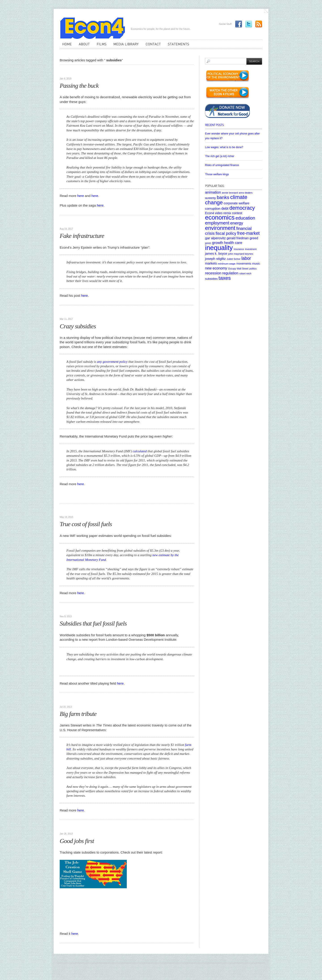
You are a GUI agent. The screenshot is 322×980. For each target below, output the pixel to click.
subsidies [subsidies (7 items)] (211, 279)
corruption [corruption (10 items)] (213, 208)
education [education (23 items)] (245, 218)
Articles (66, 72)
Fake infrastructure (82, 236)
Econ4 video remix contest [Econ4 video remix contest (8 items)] (224, 213)
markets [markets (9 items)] (211, 263)
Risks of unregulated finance (222, 165)
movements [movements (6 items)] (244, 264)
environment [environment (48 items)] (220, 228)
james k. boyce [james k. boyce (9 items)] (216, 254)
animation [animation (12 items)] (213, 192)
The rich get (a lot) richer (220, 156)
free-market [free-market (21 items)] (248, 233)
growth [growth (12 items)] (217, 243)
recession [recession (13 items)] (213, 273)
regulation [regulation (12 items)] (230, 273)
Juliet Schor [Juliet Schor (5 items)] (234, 259)
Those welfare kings (217, 174)
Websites (66, 827)
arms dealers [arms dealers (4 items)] (246, 193)
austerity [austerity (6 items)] (210, 198)
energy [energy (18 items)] (237, 223)
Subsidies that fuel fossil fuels (93, 623)
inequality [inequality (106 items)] (219, 248)
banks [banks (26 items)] (223, 197)
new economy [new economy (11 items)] (216, 268)
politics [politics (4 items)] (253, 269)
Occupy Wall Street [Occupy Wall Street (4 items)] (238, 269)
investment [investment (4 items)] (251, 249)
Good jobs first (77, 841)
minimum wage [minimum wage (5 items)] (227, 264)
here (80, 196)
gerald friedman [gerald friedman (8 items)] (238, 238)
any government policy (112, 362)
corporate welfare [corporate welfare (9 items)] (236, 203)
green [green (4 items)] (208, 243)
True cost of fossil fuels (86, 524)
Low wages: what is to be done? (224, 147)
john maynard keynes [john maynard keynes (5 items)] (241, 254)
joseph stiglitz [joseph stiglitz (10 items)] (215, 259)
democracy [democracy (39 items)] (242, 208)
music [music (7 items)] (256, 264)
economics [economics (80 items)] (220, 217)
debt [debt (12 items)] (225, 208)
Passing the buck (79, 86)
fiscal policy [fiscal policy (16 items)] (226, 233)
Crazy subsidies (78, 326)
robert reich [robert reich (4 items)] (245, 273)
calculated (139, 451)
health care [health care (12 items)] (233, 243)
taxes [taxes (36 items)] (225, 278)
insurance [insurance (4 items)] (239, 249)
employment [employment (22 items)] (217, 223)
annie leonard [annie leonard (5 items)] (230, 193)
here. (95, 196)
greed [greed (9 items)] (254, 238)
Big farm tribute (78, 714)
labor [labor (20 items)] (246, 258)
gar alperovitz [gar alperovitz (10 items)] (215, 238)
